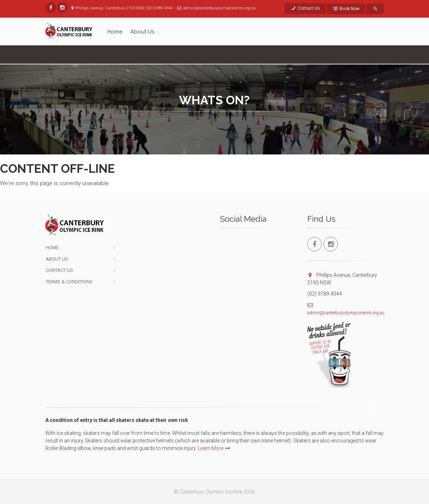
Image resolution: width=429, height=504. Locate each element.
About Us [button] (142, 32)
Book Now (346, 9)
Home (115, 32)
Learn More (214, 448)
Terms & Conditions (69, 282)
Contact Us (305, 8)
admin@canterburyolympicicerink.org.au (346, 313)
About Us (57, 259)
